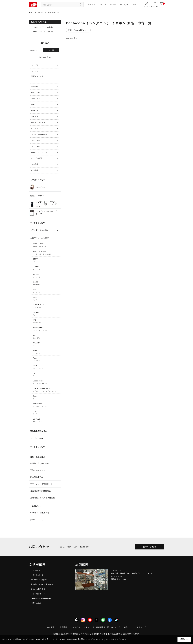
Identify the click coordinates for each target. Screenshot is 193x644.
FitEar (45, 367)
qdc (45, 337)
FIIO (45, 375)
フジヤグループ (140, 627)
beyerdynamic (45, 329)
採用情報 (63, 627)
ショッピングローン (39, 594)
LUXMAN (45, 420)
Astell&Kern (45, 405)
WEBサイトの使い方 (39, 580)
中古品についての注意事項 (42, 584)
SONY (45, 260)
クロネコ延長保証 (38, 589)
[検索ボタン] (81, 5)
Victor (45, 299)
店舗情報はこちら (119, 579)
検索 (52, 50)
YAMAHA (45, 344)
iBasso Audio (45, 382)
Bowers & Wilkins (45, 253)
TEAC (45, 413)
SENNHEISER (45, 306)
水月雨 (45, 283)
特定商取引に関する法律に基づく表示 (112, 627)
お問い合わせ (150, 547)
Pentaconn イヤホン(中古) (43, 31)
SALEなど (124, 5)
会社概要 (51, 627)
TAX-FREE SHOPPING (41, 598)
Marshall (45, 276)
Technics (45, 268)
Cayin (45, 397)
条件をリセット (35, 50)
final (45, 291)
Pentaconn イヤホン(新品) (43, 27)
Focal (45, 359)
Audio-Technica (45, 245)
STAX (45, 352)
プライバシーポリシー (82, 627)
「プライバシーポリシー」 (100, 639)
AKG (45, 321)
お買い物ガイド (37, 575)
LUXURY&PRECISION (45, 390)
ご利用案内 (35, 570)
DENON (45, 314)
